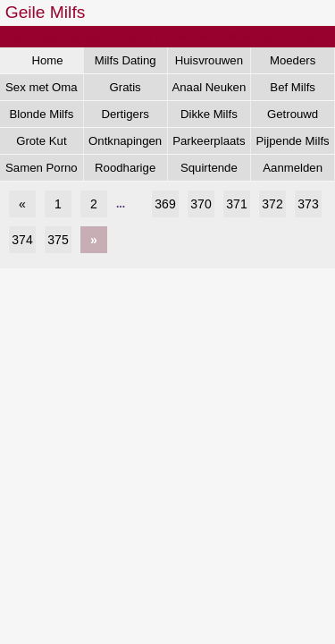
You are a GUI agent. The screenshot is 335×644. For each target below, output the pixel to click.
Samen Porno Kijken (42, 171)
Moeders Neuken (293, 64)
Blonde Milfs (41, 114)
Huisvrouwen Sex (209, 64)
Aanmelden (293, 168)
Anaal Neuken (209, 87)
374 (22, 240)
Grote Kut (41, 141)
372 (272, 204)
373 (308, 204)
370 (201, 204)
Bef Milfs (293, 87)
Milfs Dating (126, 60)
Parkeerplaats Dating (209, 144)
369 (165, 204)
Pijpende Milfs (293, 141)
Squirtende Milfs (209, 171)
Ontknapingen (125, 141)
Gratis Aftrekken (125, 90)
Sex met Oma (42, 87)
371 (236, 204)
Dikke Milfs (209, 114)
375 (58, 240)
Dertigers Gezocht (125, 117)
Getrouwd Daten (293, 117)
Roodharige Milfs (125, 171)
